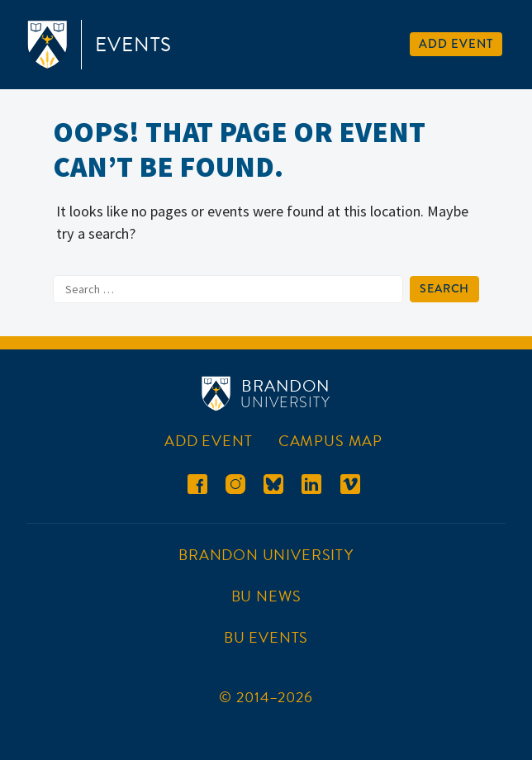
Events (133, 45)
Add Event (456, 44)
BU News (266, 596)
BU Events (266, 637)
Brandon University (266, 555)
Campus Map (330, 441)
